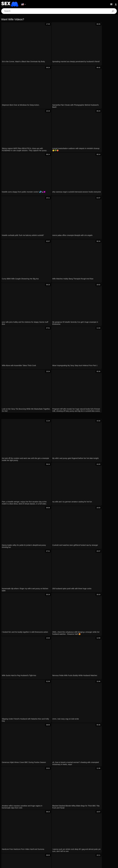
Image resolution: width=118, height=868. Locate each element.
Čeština (65, 839)
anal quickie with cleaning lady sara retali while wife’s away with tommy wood (37, 721)
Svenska (19, 843)
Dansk (48, 839)
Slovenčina (82, 846)
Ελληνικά (56, 839)
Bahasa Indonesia (41, 843)
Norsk (8, 839)
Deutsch (62, 843)
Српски (91, 846)
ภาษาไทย (16, 839)
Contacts (59, 865)
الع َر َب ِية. (83, 839)
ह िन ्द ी (106, 843)
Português (93, 839)
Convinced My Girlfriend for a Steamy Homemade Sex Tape (30, 714)
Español (91, 843)
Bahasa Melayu (30, 846)
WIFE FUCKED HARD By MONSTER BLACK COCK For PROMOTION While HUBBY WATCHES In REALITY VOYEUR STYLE (38, 762)
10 (88, 471)
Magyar (74, 839)
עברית (102, 839)
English (41, 846)
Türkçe (49, 846)
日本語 (33, 839)
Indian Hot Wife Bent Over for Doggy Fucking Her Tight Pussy (31, 728)
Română (10, 843)
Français (82, 843)
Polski (109, 839)
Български (72, 843)
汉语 (98, 843)
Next (96, 471)
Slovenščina (70, 846)
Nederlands (59, 846)
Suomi (40, 839)
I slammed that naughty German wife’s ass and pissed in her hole (32, 707)
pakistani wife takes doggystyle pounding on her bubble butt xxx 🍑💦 (34, 692)
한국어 (25, 839)
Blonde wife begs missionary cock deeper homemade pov (29, 699)
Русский (28, 843)
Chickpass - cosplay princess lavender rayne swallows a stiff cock (32, 745)
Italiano (53, 843)
